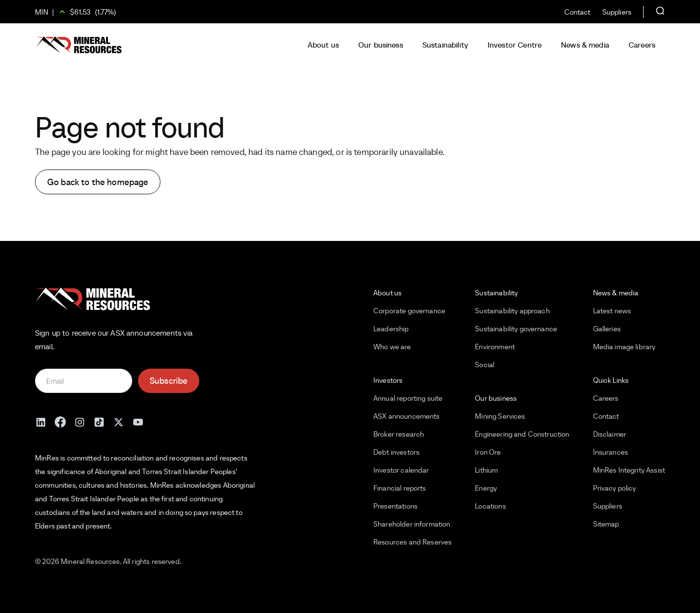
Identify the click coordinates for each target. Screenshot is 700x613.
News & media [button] (585, 45)
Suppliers (617, 12)
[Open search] (660, 11)
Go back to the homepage (98, 182)
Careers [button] (642, 45)
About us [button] (323, 45)
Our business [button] (381, 45)
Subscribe (169, 381)
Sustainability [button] (445, 45)
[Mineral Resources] (79, 45)
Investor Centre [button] (515, 45)
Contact (577, 12)
